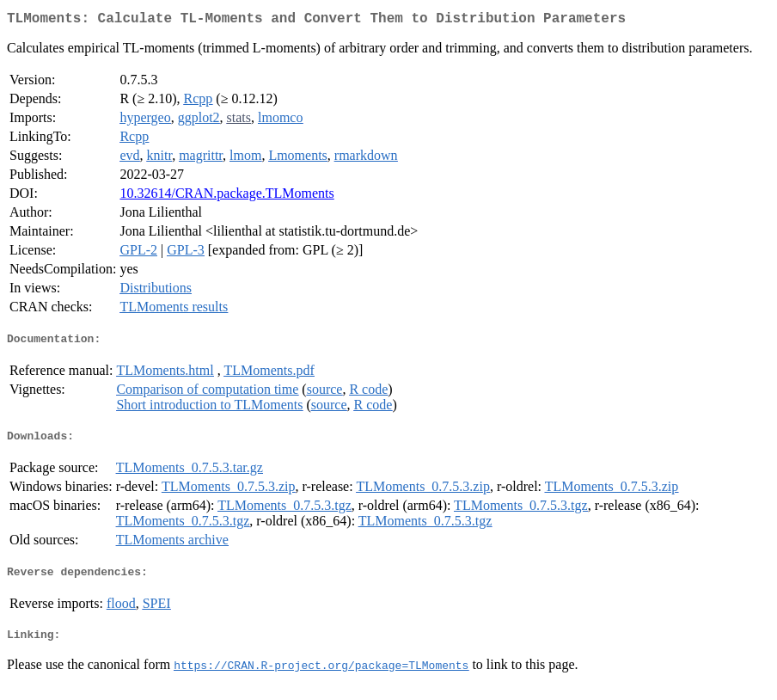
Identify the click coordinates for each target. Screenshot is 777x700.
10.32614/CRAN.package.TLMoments (226, 196)
